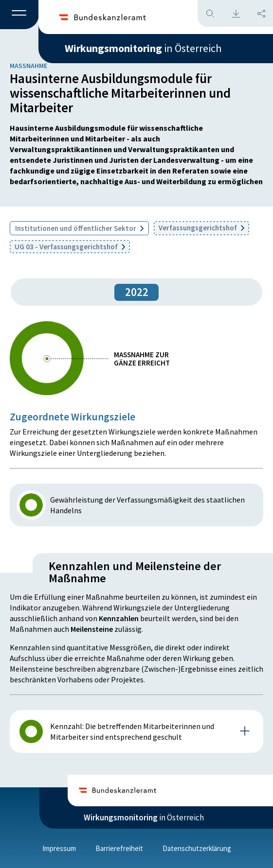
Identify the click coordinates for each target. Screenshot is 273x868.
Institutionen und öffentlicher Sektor (79, 228)
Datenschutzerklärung (197, 848)
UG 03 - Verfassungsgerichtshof (70, 247)
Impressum (59, 848)
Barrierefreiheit (119, 848)
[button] (19, 15)
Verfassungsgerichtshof (201, 228)
